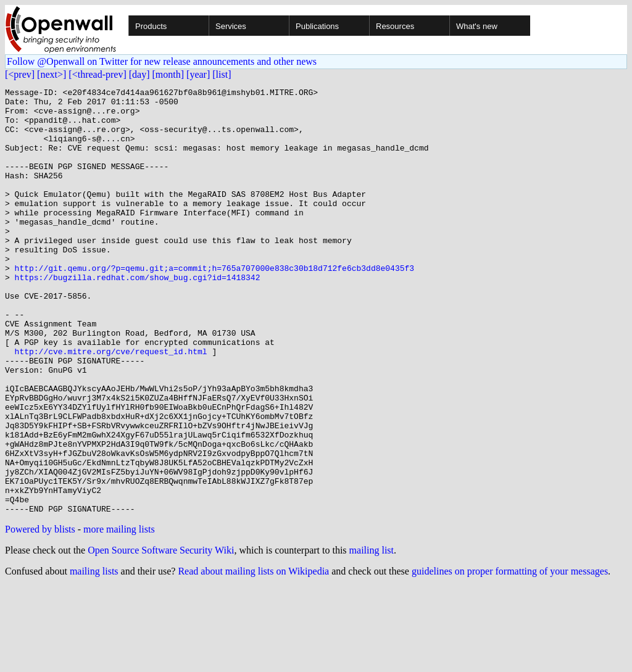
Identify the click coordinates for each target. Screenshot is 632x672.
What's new (477, 26)
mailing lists (94, 656)
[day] (139, 74)
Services (231, 26)
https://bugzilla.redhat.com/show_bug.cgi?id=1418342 (138, 316)
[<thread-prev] (97, 74)
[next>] (52, 74)
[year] (198, 74)
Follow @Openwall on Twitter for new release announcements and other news (162, 61)
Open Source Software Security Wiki (161, 635)
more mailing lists (119, 614)
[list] (222, 74)
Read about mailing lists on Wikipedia (253, 656)
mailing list (372, 635)
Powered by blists (40, 614)
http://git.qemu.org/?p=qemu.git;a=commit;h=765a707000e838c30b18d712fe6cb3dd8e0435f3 (214, 305)
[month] (168, 74)
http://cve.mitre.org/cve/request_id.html (111, 405)
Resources (395, 26)
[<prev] (20, 74)
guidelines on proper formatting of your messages (510, 656)
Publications (317, 26)
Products (151, 26)
